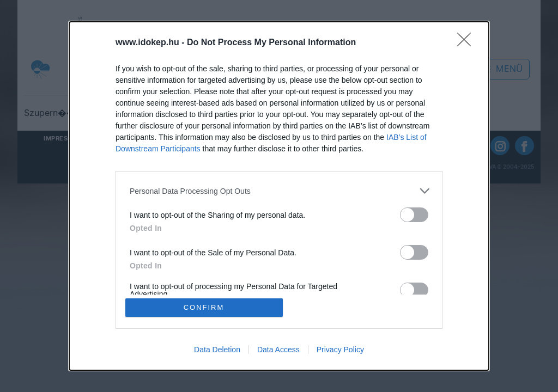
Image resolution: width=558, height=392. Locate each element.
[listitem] (279, 191)
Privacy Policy (340, 350)
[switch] (414, 215)
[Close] (468, 43)
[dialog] (279, 196)
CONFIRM (204, 307)
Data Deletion (217, 350)
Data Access (278, 350)
